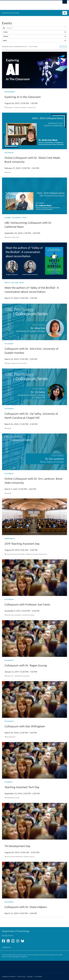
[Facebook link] (4, 942)
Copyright (30, 977)
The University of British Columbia (25, 4)
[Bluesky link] (23, 942)
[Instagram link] (18, 942)
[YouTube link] (14, 942)
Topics (6, 36)
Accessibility (38, 977)
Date (5, 41)
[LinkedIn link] (9, 942)
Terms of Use (21, 977)
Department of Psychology (11, 13)
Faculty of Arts (8, 936)
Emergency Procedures (9, 977)
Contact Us (6, 947)
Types (5, 32)
